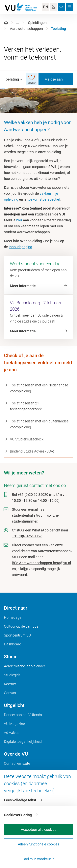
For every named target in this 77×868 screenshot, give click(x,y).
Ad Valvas (12, 733)
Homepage (13, 617)
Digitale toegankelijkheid (23, 741)
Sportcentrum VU (17, 635)
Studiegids (12, 675)
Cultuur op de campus (21, 626)
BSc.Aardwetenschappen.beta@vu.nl (41, 563)
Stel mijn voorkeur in (39, 859)
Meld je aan (54, 79)
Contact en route (17, 763)
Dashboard (13, 644)
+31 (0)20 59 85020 (33, 495)
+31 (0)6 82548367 (27, 536)
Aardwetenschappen (26, 29)
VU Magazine (14, 724)
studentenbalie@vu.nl (29, 515)
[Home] (6, 23)
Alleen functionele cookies (38, 844)
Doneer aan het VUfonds (23, 715)
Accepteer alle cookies (39, 830)
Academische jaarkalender (25, 666)
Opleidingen (37, 23)
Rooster (10, 684)
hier (19, 220)
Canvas (10, 693)
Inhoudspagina (20, 247)
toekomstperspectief (44, 199)
